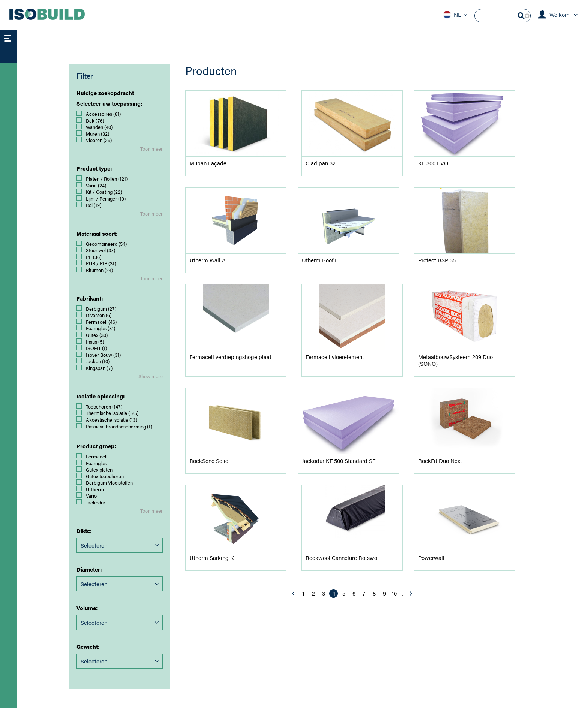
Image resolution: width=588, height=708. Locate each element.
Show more (151, 376)
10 (395, 593)
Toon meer (151, 149)
